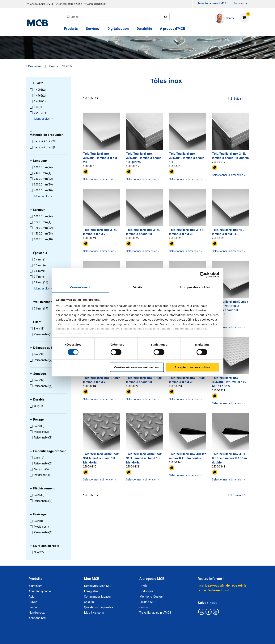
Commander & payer (97, 597)
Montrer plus (44, 119)
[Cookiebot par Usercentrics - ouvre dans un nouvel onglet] (203, 275)
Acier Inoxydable (40, 591)
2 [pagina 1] (231, 99)
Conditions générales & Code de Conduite (141, 637)
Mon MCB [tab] (92, 579)
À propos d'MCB (173, 29)
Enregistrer (91, 591)
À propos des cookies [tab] (195, 287)
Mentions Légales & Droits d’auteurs (198, 637)
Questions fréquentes (99, 607)
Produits (71, 29)
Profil (143, 586)
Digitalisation (118, 29)
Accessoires (37, 618)
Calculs (89, 602)
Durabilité (144, 29)
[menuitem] (193, 4)
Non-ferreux (37, 613)
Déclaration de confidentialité (88, 637)
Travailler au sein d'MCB (212, 3)
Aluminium (36, 586)
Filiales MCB (148, 602)
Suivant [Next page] (240, 98)
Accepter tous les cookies (192, 367)
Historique (146, 591)
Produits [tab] (35, 579)
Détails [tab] (137, 287)
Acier (32, 597)
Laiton (33, 607)
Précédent (35, 66)
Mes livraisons (94, 613)
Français (239, 3)
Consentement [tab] (80, 287)
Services (93, 29)
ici (107, 333)
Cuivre (33, 602)
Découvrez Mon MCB (98, 586)
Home (52, 66)
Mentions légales (151, 597)
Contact (144, 607)
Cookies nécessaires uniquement (137, 367)
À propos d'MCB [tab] (152, 579)
